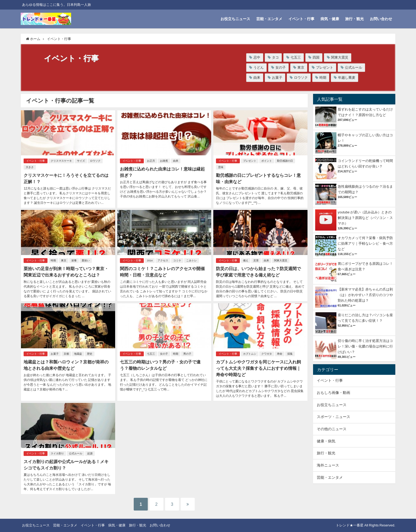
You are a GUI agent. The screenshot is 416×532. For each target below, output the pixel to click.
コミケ (177, 260)
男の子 (187, 354)
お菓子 (277, 78)
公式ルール (354, 67)
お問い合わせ (381, 19)
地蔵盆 (78, 354)
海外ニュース (328, 465)
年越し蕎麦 (347, 78)
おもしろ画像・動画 (333, 393)
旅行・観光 (354, 19)
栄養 (74, 260)
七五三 (296, 57)
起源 (90, 453)
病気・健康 (330, 19)
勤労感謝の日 (285, 161)
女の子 (281, 67)
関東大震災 (340, 57)
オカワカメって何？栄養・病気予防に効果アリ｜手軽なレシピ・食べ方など (365, 243)
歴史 (90, 354)
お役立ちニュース (235, 19)
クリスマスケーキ (61, 161)
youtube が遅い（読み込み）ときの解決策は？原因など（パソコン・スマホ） (365, 218)
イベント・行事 (301, 19)
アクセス (163, 260)
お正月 (151, 161)
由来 (257, 78)
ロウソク (301, 78)
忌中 (257, 57)
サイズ (81, 161)
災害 (256, 260)
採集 (290, 354)
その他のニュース (332, 429)
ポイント (267, 161)
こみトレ (192, 260)
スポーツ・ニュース (333, 417)
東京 (301, 67)
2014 (150, 260)
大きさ (30, 167)
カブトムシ (250, 354)
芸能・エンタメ (269, 19)
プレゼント (325, 67)
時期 (323, 78)
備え (246, 260)
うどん (259, 67)
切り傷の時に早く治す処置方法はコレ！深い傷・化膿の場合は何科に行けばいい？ (365, 346)
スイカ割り (57, 453)
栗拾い (86, 260)
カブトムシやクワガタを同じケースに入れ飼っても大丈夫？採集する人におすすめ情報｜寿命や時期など (258, 368)
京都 (66, 354)
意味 (221, 167)
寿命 (280, 354)
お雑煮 (164, 161)
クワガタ (267, 354)
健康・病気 (326, 441)
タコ (275, 57)
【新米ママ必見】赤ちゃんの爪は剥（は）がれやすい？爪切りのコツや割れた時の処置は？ (365, 295)
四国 (316, 57)
